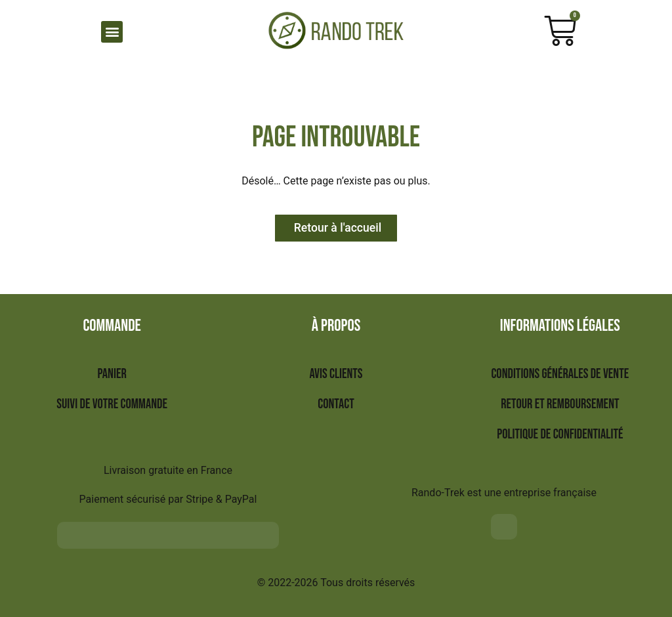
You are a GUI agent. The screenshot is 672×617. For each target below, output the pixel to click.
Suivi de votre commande (112, 405)
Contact (336, 405)
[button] (112, 32)
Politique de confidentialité (560, 435)
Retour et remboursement (560, 405)
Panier (112, 374)
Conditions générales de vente (560, 374)
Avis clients (336, 374)
